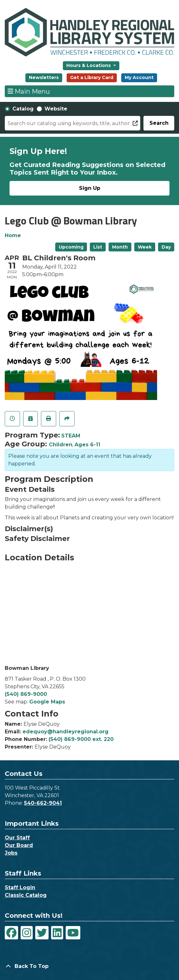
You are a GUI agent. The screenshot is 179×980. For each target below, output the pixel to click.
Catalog (23, 109)
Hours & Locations (89, 65)
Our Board (19, 845)
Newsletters (44, 77)
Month (120, 247)
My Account (139, 77)
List (98, 247)
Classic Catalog (26, 895)
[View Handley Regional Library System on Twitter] (42, 933)
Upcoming (71, 247)
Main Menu (29, 91)
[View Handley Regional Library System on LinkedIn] (57, 933)
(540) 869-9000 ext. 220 (81, 739)
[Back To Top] (89, 966)
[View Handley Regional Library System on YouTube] (73, 933)
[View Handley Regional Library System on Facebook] (11, 933)
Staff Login (20, 887)
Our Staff (17, 838)
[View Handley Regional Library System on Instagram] (27, 933)
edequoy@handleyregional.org (66, 732)
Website (56, 109)
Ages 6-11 (87, 445)
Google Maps (47, 702)
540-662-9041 (43, 803)
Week (145, 247)
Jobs (11, 853)
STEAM (71, 436)
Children (61, 445)
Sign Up (90, 188)
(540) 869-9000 (26, 694)
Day (166, 247)
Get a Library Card (92, 77)
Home (13, 235)
